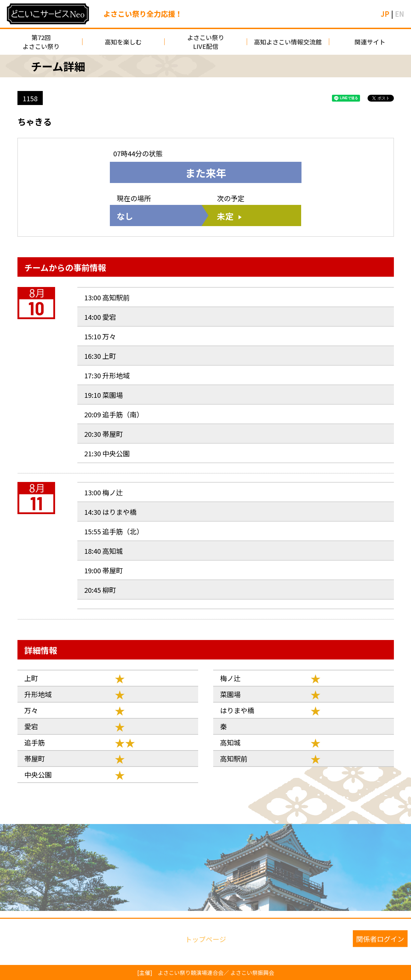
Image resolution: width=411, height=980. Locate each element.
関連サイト (370, 42)
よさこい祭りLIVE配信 (206, 42)
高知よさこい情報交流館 (288, 42)
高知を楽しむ (123, 42)
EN (400, 14)
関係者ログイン (380, 938)
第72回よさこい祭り (41, 42)
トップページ (206, 938)
